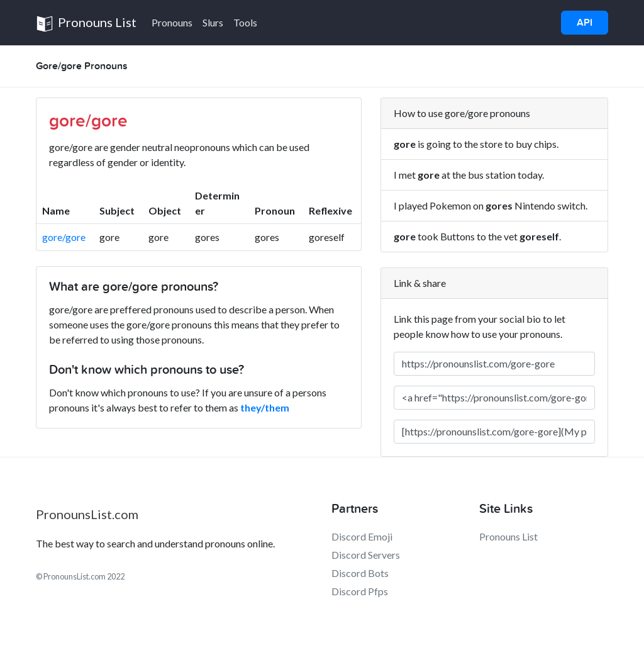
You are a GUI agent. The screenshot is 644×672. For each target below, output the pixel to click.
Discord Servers (366, 555)
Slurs (213, 22)
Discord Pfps (360, 591)
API (585, 23)
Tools (245, 22)
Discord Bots (360, 573)
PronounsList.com (87, 514)
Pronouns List (86, 24)
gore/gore (64, 237)
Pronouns (172, 22)
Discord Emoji (362, 536)
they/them (265, 407)
